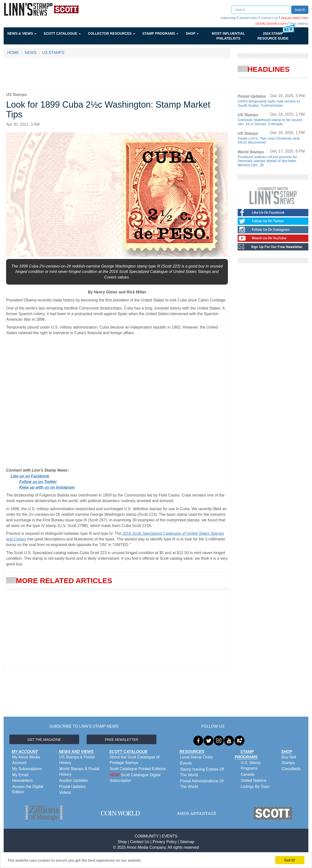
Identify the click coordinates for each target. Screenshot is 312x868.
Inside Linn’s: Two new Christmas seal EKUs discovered (269, 140)
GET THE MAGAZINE (44, 740)
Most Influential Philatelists (228, 36)
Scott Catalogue (62, 33)
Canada (248, 774)
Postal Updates (73, 787)
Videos (65, 792)
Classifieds (291, 769)
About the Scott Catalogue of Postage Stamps (135, 760)
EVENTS (170, 836)
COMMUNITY (146, 836)
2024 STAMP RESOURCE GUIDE (273, 36)
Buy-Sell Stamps (289, 760)
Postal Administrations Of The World (202, 784)
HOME (13, 53)
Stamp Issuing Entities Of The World (202, 772)
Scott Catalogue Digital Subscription (135, 778)
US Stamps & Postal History (77, 760)
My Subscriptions (27, 769)
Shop (192, 33)
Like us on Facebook (30, 476)
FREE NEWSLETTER (122, 740)
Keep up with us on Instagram (47, 487)
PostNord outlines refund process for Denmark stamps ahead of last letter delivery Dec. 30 (267, 161)
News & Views (22, 33)
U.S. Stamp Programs (251, 765)
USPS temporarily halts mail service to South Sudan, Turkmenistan (269, 103)
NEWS (30, 53)
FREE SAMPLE (299, 24)
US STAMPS (53, 53)
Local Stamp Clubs (196, 757)
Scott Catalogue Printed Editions (138, 769)
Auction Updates (73, 780)
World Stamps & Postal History (79, 772)
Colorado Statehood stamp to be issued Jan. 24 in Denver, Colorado (270, 122)
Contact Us (140, 842)
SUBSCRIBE (228, 18)
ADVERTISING (248, 18)
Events (186, 763)
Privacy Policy (165, 842)
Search (300, 10)
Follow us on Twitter (38, 482)
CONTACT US (269, 18)
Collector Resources (112, 33)
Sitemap (187, 842)
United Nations (254, 780)
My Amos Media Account (26, 760)
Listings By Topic (255, 787)
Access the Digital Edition (28, 789)
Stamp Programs (160, 33)
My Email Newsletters (22, 778)
